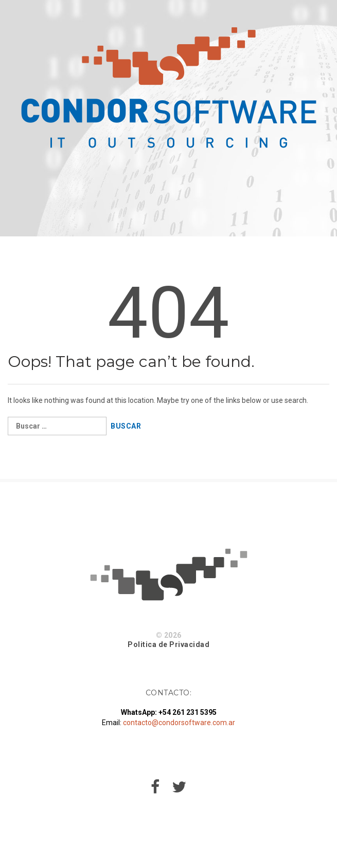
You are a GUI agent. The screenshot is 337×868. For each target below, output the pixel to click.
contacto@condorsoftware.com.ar (179, 723)
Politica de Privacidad (168, 644)
